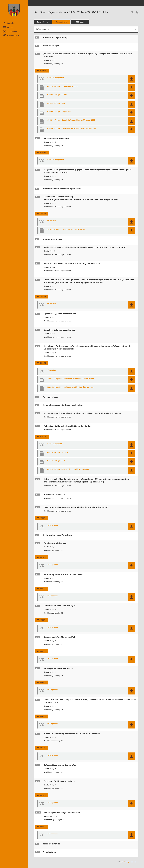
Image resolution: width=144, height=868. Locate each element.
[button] (14, 31)
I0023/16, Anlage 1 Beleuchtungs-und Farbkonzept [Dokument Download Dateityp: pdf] (66, 229)
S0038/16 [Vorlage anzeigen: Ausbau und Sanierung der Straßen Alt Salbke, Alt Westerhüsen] (43, 748)
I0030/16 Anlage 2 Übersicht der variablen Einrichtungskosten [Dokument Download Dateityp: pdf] (70, 387)
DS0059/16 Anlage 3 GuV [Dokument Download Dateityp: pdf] (56, 103)
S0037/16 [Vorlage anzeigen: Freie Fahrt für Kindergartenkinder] (43, 795)
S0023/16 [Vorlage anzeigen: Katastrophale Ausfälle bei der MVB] (43, 651)
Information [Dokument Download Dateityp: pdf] (51, 221)
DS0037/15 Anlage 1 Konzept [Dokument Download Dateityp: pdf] (57, 452)
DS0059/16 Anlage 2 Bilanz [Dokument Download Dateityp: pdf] (57, 95)
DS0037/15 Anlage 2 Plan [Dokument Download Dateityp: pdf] (56, 461)
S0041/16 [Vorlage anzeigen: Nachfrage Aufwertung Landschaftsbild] (43, 827)
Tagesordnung (61, 22)
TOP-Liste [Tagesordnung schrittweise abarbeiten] (80, 22)
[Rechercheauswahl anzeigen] (132, 12)
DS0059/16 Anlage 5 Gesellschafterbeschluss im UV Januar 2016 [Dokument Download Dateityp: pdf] (71, 120)
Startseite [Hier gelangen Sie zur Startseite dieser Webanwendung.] (9, 23)
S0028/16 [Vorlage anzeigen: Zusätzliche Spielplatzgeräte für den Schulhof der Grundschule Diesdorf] (43, 518)
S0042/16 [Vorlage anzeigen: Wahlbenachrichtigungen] (43, 557)
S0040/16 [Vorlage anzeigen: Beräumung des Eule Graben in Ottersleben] (43, 589)
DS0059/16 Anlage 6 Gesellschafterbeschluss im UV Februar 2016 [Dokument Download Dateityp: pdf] (71, 129)
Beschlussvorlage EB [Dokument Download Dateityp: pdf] (54, 444)
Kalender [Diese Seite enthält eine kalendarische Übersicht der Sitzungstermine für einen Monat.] (8, 27)
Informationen (43, 22)
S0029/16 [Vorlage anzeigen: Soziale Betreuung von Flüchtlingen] (43, 620)
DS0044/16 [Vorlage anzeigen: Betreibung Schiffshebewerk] (43, 153)
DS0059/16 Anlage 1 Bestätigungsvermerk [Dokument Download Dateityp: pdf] (62, 86)
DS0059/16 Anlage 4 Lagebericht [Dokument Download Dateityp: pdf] (59, 112)
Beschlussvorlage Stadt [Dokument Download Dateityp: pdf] (56, 78)
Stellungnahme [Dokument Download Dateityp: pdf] (52, 525)
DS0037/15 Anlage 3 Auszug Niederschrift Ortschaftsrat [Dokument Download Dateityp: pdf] (68, 469)
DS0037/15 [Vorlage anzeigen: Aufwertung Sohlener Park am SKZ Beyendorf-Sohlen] (43, 437)
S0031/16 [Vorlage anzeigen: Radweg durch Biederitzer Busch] (43, 682)
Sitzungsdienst (131, 862)
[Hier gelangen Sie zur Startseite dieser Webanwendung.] (14, 10)
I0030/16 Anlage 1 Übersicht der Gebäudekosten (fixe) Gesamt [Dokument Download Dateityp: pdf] (70, 379)
